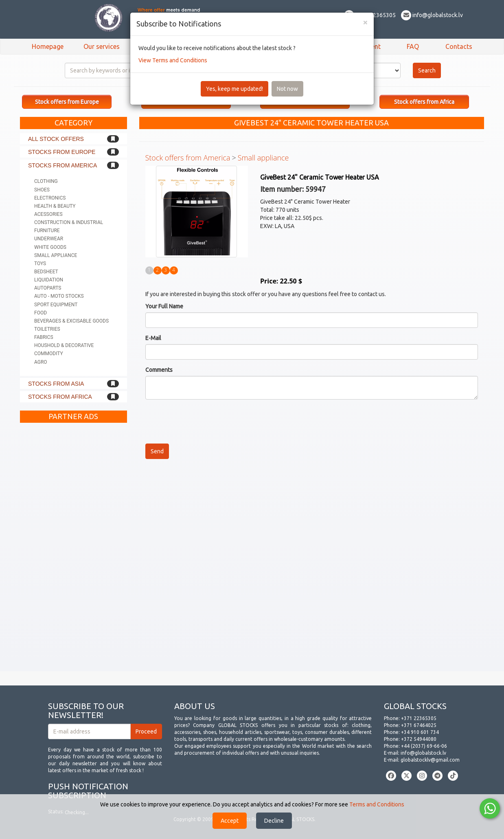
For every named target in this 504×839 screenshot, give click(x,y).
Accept (230, 821)
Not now (287, 89)
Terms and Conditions (377, 804)
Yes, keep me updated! (234, 89)
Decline (274, 821)
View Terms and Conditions (173, 60)
